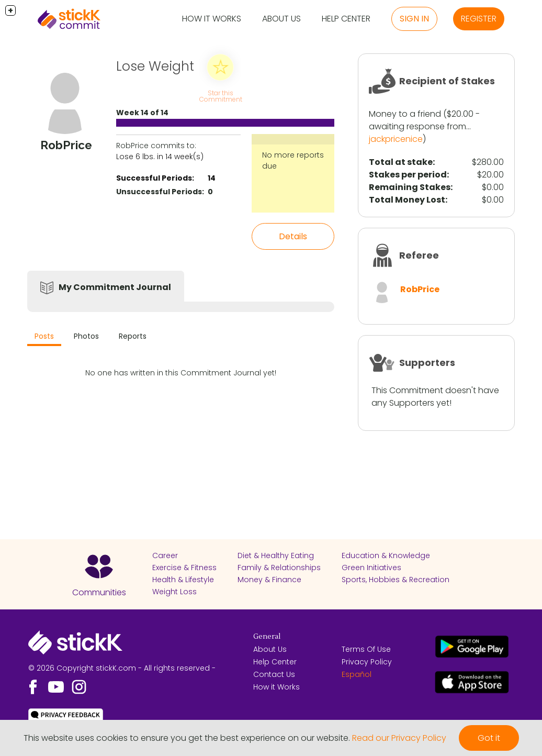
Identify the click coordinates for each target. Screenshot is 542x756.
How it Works (212, 19)
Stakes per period (408, 175)
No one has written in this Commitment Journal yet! (181, 373)
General (267, 637)
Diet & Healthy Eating (276, 555)
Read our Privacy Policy (399, 738)
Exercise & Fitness (184, 568)
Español (357, 674)
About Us (281, 19)
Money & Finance (269, 580)
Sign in (414, 19)
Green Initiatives (371, 568)
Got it (489, 738)
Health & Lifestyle (183, 580)
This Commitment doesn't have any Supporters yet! (435, 397)
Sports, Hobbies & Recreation (396, 580)
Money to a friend (405, 114)
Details (293, 236)
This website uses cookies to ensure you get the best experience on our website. (187, 738)
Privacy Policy (367, 662)
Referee (419, 255)
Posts (44, 336)
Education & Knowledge (386, 555)
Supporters (427, 363)
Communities (99, 592)
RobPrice (420, 289)
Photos (86, 336)
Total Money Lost (407, 200)
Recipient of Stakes (447, 81)
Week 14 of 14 (142, 113)
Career (165, 555)
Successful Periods (154, 178)
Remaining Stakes (410, 187)
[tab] (44, 337)
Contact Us (274, 674)
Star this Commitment (221, 96)
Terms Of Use (366, 649)
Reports (133, 336)
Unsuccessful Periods (159, 192)
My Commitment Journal (115, 287)
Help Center (346, 19)
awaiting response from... (420, 126)
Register (479, 19)
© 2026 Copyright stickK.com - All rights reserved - (122, 668)
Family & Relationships (279, 568)
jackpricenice (396, 139)
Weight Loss (174, 592)
